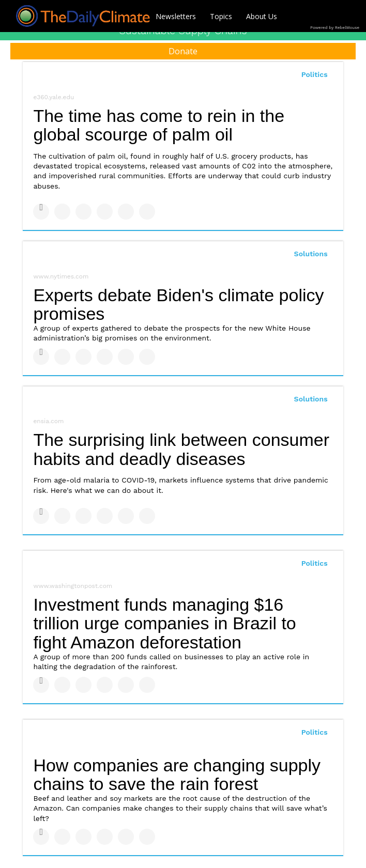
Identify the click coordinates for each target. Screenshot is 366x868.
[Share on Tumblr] (105, 212)
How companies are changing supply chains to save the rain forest (177, 775)
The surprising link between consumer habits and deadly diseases (181, 449)
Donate (183, 51)
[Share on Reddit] (147, 212)
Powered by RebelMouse (335, 28)
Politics (315, 74)
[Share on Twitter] (62, 212)
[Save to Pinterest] (126, 212)
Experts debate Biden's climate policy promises (178, 305)
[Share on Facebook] (41, 212)
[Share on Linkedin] (83, 212)
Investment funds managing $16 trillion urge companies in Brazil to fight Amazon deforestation (164, 623)
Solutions (311, 254)
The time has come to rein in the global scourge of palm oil (159, 125)
